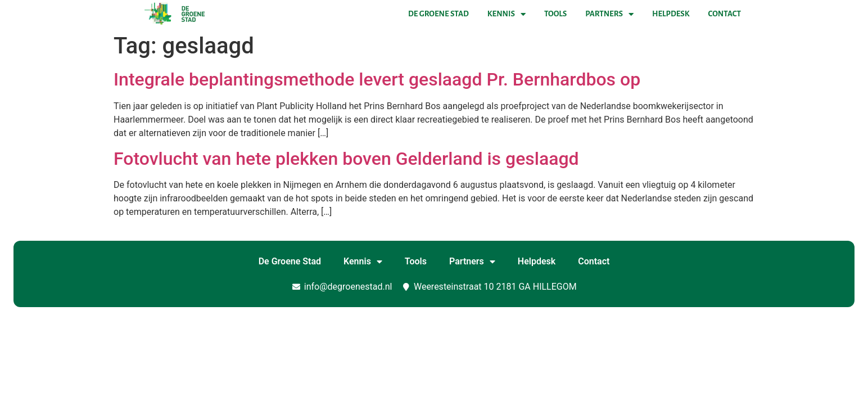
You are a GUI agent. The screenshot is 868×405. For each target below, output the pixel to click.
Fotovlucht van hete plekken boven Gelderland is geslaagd (346, 159)
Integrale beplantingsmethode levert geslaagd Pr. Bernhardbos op (377, 79)
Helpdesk (671, 14)
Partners (609, 14)
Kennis (507, 14)
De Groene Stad (438, 14)
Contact (725, 14)
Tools (555, 14)
